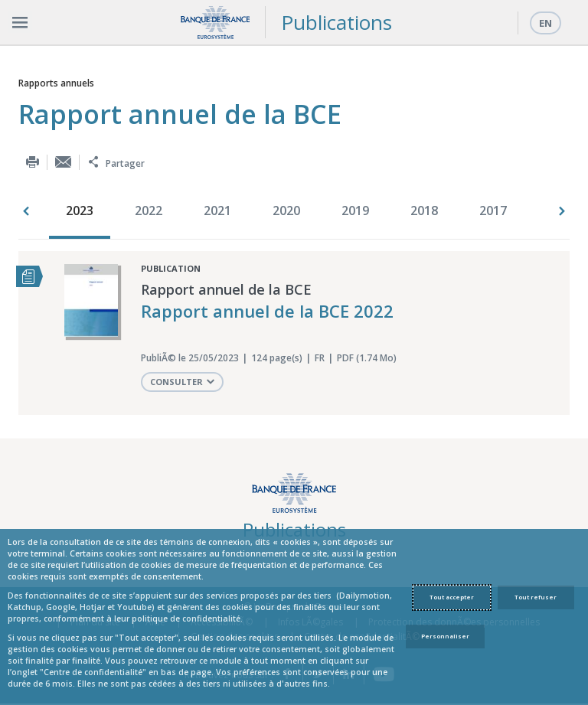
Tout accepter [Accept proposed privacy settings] (452, 597)
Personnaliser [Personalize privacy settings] (445, 636)
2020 (286, 211)
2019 (355, 211)
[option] (83, 212)
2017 (493, 211)
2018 (424, 211)
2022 (149, 211)
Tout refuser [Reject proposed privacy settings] (536, 597)
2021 (217, 211)
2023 (80, 211)
